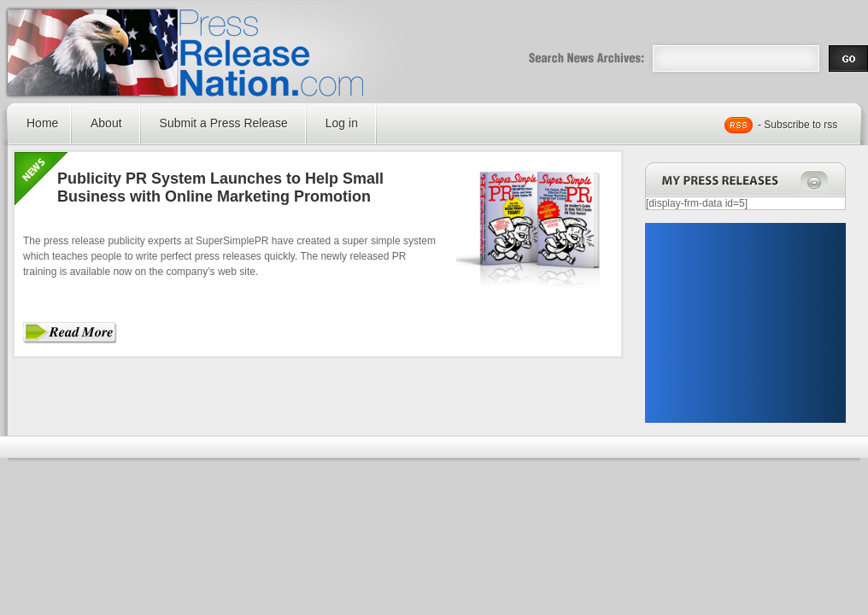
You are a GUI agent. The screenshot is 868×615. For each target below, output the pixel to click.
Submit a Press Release (224, 123)
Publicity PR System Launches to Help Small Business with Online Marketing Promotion (220, 187)
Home (42, 123)
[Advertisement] (745, 323)
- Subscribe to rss (798, 125)
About (106, 123)
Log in (342, 123)
